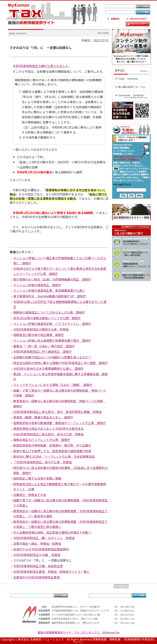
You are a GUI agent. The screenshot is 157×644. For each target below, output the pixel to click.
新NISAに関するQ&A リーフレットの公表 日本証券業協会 (54, 456)
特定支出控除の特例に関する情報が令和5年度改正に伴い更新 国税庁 (61, 363)
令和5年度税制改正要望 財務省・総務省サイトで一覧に (52, 572)
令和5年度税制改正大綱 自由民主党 (38, 566)
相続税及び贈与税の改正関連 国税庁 (39, 335)
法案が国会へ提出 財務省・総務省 (37, 543)
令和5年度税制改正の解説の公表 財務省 (41, 329)
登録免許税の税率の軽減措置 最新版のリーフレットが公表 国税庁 (60, 423)
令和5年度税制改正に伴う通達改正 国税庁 (43, 351)
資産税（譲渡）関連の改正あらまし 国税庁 (43, 417)
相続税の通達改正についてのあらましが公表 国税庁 (49, 312)
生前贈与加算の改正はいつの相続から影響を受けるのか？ (52, 357)
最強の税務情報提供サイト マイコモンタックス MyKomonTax (79, 632)
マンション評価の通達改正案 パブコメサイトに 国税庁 (52, 324)
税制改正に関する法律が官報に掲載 (37, 478)
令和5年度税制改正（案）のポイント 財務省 (44, 538)
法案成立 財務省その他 (30, 495)
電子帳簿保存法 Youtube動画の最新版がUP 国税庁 (50, 296)
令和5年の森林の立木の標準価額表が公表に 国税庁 (49, 368)
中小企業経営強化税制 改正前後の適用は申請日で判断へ (52, 532)
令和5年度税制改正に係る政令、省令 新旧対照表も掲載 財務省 (58, 412)
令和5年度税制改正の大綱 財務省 (37, 555)
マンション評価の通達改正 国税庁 (37, 285)
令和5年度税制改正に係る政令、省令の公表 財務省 (49, 434)
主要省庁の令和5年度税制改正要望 (37, 577)
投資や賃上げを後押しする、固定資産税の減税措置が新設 (52, 451)
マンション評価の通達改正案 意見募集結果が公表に (49, 290)
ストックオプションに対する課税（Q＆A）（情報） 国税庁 (53, 385)
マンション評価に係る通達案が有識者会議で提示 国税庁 (52, 340)
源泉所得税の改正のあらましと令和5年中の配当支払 (49, 428)
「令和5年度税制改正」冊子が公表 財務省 (43, 462)
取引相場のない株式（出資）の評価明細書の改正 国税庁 (52, 279)
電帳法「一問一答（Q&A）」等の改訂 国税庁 (44, 346)
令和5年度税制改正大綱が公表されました (40, 66)
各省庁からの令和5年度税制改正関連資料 (41, 549)
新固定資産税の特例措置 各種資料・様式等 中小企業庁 (52, 445)
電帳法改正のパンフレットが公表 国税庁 (42, 440)
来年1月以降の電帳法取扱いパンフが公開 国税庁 (47, 318)
